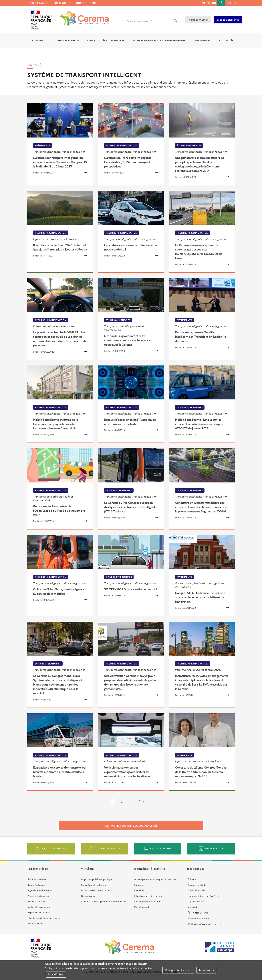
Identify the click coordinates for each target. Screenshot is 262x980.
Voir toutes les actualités (135, 826)
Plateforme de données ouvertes (45, 918)
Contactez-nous (107, 848)
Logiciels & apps (196, 901)
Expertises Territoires (39, 912)
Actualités (226, 40)
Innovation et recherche (94, 885)
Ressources (60, 3)
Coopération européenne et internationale (104, 901)
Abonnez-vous (161, 848)
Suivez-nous (214, 848)
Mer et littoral (142, 907)
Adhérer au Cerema (38, 879)
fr (230, 3)
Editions (192, 879)
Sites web (193, 907)
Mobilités (139, 890)
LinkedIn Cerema (200, 918)
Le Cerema (37, 40)
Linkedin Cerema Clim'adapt (206, 924)
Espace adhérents (228, 20)
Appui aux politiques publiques (97, 879)
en (236, 3)
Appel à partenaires (38, 896)
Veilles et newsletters (39, 907)
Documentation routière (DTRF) (204, 896)
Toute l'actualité (36, 885)
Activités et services (65, 40)
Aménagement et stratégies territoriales (155, 879)
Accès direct (37, 3)
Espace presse (35, 923)
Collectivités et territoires (106, 40)
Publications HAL (196, 890)
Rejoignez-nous (54, 848)
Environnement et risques (147, 901)
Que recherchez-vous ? (139, 21)
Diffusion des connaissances (96, 890)
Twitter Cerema (200, 913)
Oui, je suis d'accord (178, 970)
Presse (94, 3)
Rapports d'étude (197, 885)
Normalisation (89, 896)
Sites (79, 3)
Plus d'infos (56, 974)
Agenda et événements (40, 890)
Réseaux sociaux (36, 901)
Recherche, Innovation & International (160, 40)
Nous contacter (198, 20)
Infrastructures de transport (149, 896)
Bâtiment (139, 885)
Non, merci (206, 970)
